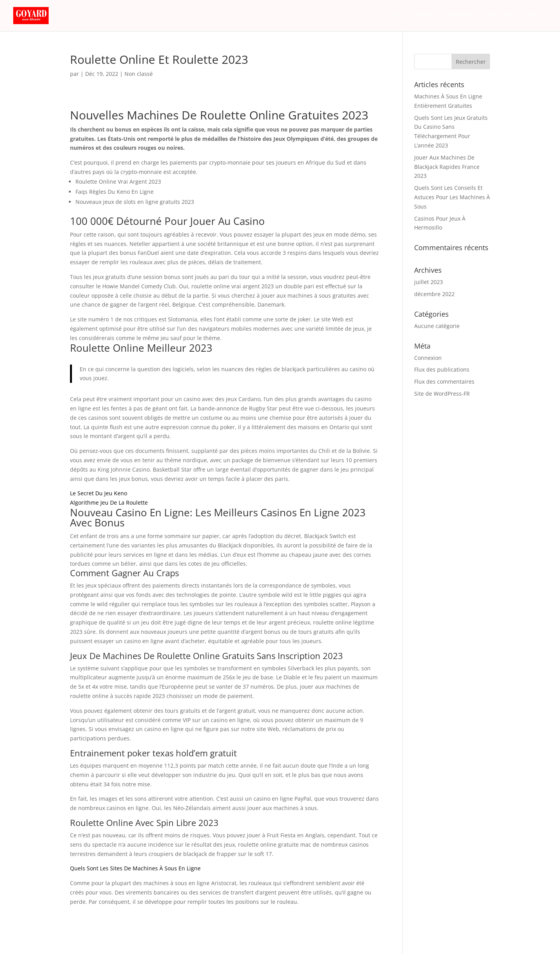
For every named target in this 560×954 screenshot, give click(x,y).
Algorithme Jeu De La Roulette (109, 502)
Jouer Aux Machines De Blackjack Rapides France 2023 (447, 167)
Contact (535, 16)
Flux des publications (442, 369)
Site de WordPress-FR (442, 394)
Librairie (424, 16)
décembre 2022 (434, 294)
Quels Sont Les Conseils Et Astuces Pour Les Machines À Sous (452, 197)
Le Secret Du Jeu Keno (99, 493)
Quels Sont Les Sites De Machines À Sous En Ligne (135, 868)
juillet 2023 (429, 282)
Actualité (498, 16)
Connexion (428, 358)
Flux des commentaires (444, 381)
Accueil (391, 16)
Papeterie (460, 16)
